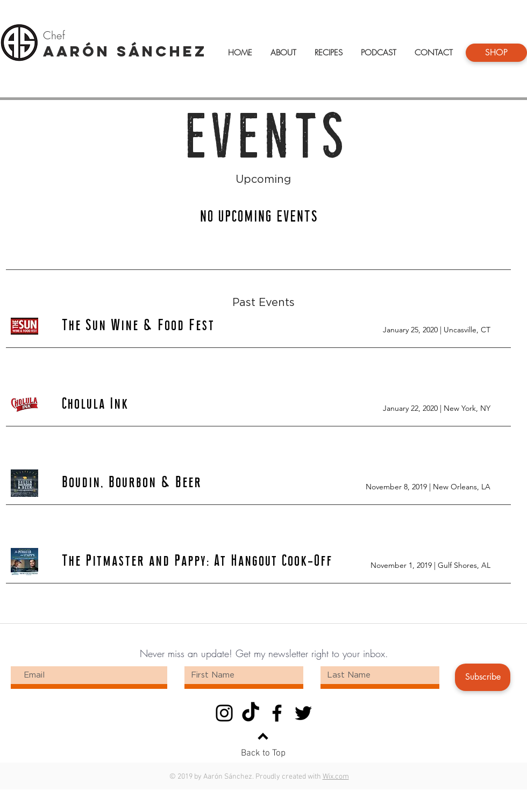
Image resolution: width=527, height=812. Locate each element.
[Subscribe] (483, 677)
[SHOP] (496, 53)
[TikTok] (251, 713)
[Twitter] (303, 713)
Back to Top (263, 753)
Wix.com (336, 777)
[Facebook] (277, 713)
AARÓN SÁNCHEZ (125, 51)
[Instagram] (224, 713)
